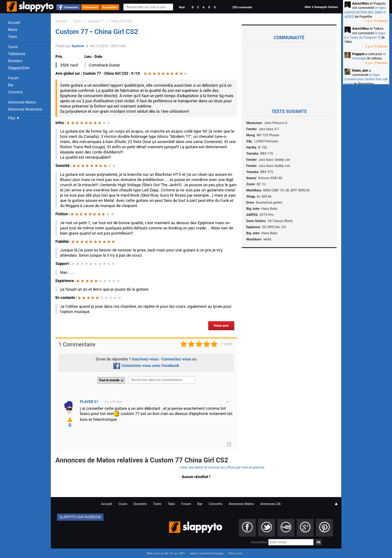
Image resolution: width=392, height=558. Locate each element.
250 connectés (242, 7)
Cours (13, 47)
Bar (11, 85)
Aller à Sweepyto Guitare (321, 7)
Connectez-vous (177, 359)
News (13, 30)
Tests (12, 37)
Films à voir (235, 553)
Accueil (14, 23)
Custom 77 (96, 21)
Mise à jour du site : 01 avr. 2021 (166, 553)
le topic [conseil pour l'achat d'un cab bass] (366, 79)
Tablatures (17, 54)
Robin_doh (360, 71)
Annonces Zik (271, 504)
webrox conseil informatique (207, 553)
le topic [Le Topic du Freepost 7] (365, 35)
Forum (13, 78)
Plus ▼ (14, 118)
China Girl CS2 (121, 21)
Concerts (15, 92)
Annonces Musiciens (25, 109)
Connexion (71, 7)
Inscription (110, 7)
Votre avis (221, 326)
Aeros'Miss (361, 4)
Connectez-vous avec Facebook (146, 366)
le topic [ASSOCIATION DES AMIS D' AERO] (365, 12)
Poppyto (358, 54)
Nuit (182, 7)
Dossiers (15, 61)
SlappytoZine (19, 68)
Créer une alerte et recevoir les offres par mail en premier (222, 468)
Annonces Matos (22, 102)
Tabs (171, 504)
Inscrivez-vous (145, 359)
